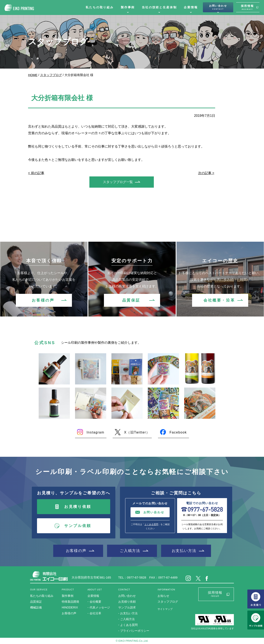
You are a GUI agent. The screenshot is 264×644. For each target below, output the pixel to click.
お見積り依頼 (78, 507)
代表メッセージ (100, 607)
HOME (33, 75)
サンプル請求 (127, 607)
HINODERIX (70, 607)
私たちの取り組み (100, 7)
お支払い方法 (184, 551)
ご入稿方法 (130, 551)
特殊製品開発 (70, 602)
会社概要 (95, 602)
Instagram (95, 432)
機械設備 (36, 607)
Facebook (178, 432)
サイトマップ (165, 609)
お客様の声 (43, 300)
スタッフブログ (51, 75)
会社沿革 (95, 613)
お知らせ (163, 596)
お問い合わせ (218, 7)
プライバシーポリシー (135, 631)
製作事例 (128, 7)
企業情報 (191, 7)
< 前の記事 (36, 173)
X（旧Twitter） (137, 432)
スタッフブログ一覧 (118, 182)
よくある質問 (151, 524)
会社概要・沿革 (219, 300)
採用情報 (247, 7)
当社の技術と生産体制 (159, 7)
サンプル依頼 (78, 526)
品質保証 (131, 300)
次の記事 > (206, 173)
